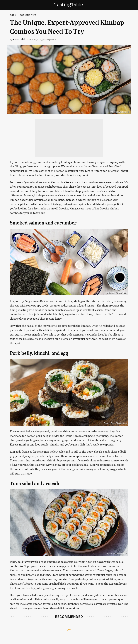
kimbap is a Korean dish (66, 182)
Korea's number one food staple (29, 444)
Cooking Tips (28, 15)
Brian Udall (19, 39)
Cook (13, 15)
